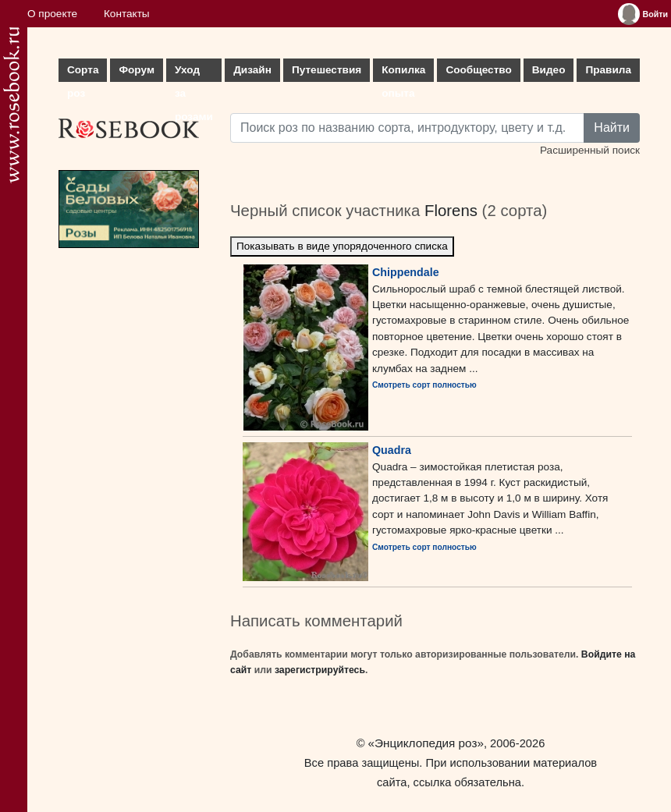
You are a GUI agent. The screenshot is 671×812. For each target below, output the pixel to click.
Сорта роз (83, 73)
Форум (136, 70)
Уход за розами (194, 73)
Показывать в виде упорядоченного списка (342, 246)
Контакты (127, 14)
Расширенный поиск (590, 150)
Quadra (392, 450)
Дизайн (252, 70)
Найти (612, 128)
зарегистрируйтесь (320, 670)
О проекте (52, 14)
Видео (549, 70)
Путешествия (327, 70)
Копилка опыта (403, 73)
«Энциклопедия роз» (426, 743)
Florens (451, 211)
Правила (608, 70)
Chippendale (406, 272)
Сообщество (478, 70)
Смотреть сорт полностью (424, 385)
